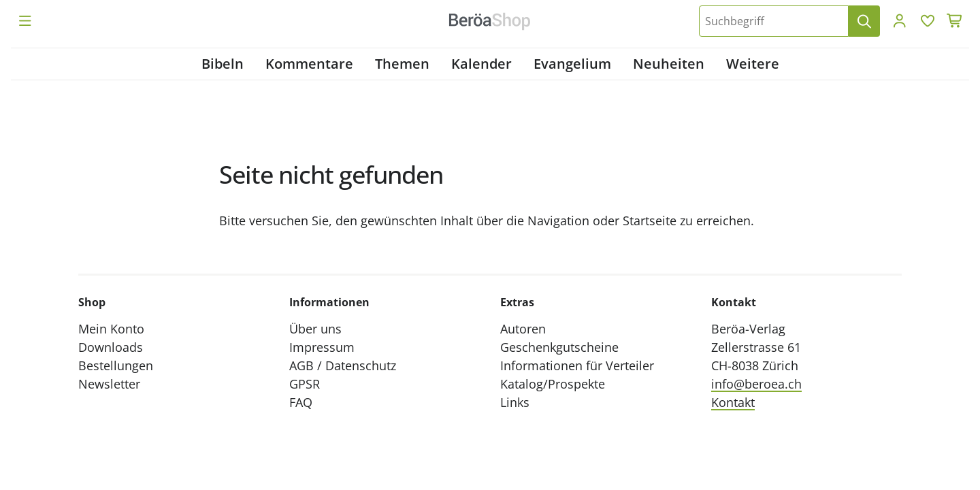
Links (515, 402)
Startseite (650, 220)
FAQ (301, 402)
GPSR (305, 384)
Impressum (322, 347)
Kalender (481, 64)
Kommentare (309, 64)
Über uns (315, 329)
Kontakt (733, 402)
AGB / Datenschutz (343, 365)
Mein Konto (111, 329)
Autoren (523, 329)
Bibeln (223, 64)
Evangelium (572, 64)
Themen (402, 64)
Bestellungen (116, 365)
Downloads (111, 347)
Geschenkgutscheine (559, 347)
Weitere (753, 64)
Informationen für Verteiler (577, 365)
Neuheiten (669, 64)
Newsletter (109, 384)
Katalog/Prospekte (553, 384)
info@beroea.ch (756, 384)
